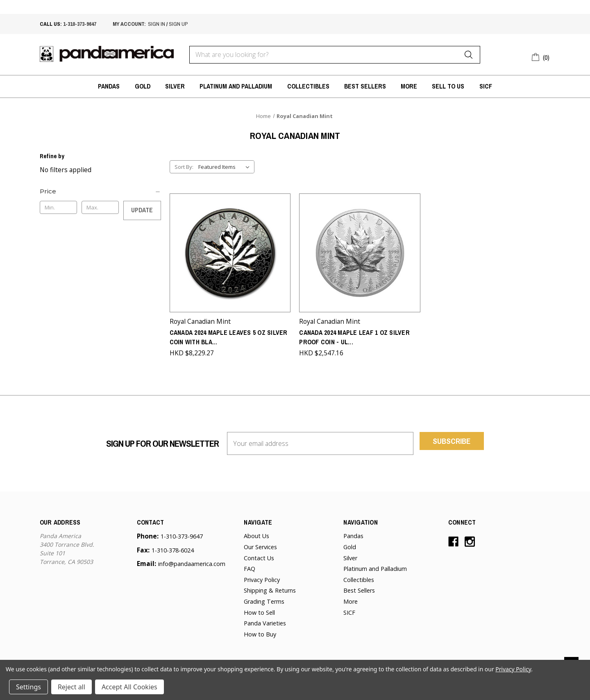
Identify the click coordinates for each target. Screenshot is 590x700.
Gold (143, 86)
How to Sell (259, 610)
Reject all (71, 687)
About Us (256, 534)
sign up (178, 24)
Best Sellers (365, 86)
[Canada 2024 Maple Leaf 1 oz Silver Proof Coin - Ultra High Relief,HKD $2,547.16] (360, 252)
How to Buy (260, 632)
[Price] (100, 191)
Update (142, 210)
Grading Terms (264, 599)
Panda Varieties (265, 621)
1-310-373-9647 (80, 24)
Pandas (109, 86)
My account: (129, 24)
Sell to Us (448, 86)
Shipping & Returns (270, 588)
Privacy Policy (262, 577)
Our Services (260, 544)
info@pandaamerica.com (192, 561)
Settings (28, 687)
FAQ (250, 566)
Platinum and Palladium (236, 86)
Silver (175, 86)
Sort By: (184, 167)
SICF (486, 86)
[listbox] (226, 167)
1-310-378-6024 (173, 548)
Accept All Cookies (129, 687)
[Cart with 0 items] (541, 56)
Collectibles (308, 86)
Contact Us (259, 556)
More (409, 86)
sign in (157, 24)
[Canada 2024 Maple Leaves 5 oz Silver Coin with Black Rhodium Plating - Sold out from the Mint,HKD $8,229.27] (230, 252)
